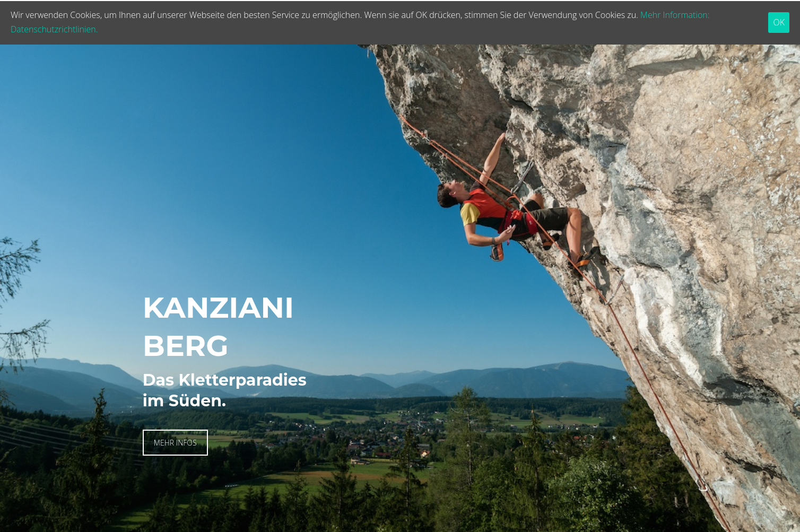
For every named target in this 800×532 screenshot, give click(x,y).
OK (779, 22)
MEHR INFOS (175, 443)
